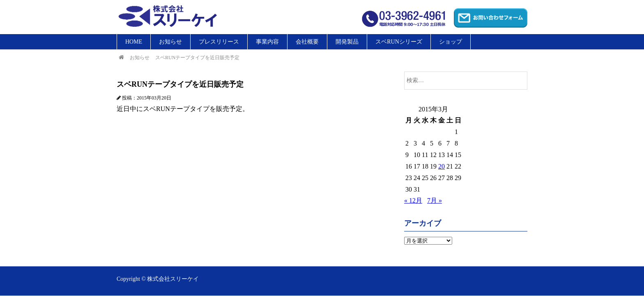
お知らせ (170, 42)
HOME (134, 42)
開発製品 (347, 42)
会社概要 (307, 42)
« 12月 (413, 200)
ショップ (451, 42)
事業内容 (267, 42)
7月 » (435, 200)
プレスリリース (219, 42)
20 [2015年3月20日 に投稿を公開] (442, 166)
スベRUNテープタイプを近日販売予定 (197, 58)
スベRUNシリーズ (399, 42)
